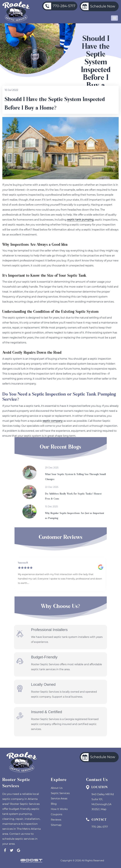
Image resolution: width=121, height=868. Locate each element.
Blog (54, 804)
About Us (57, 788)
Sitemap (56, 825)
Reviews (56, 820)
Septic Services (60, 793)
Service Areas (59, 799)
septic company (53, 421)
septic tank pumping (80, 220)
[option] (61, 570)
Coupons (57, 814)
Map (104, 809)
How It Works (59, 809)
